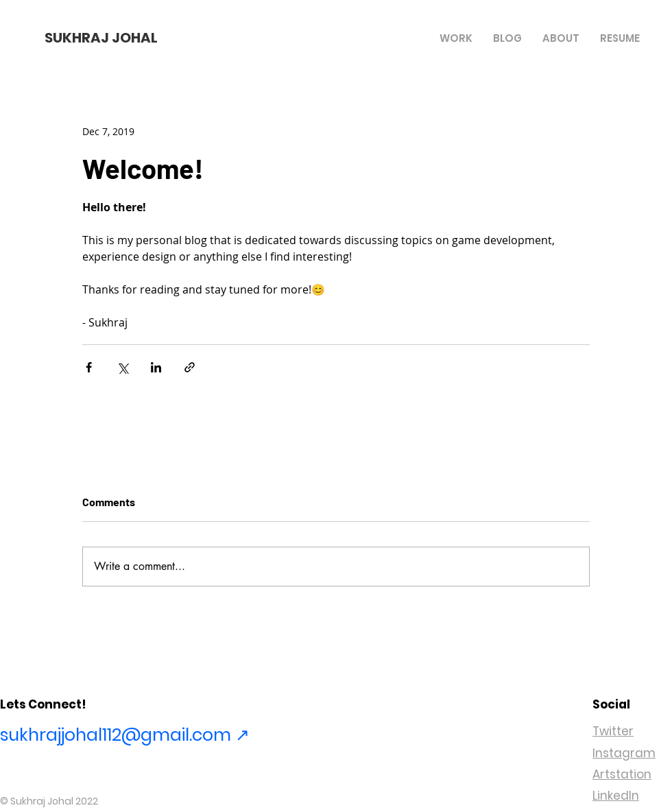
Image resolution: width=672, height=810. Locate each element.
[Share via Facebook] (89, 367)
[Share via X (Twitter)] (122, 367)
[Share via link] (190, 367)
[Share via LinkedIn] (156, 367)
